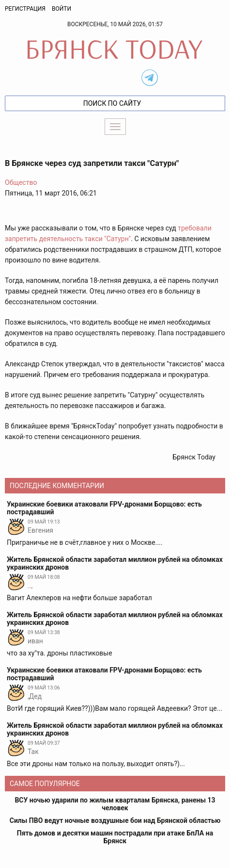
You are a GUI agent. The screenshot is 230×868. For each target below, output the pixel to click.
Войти (61, 9)
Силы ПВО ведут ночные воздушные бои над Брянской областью (115, 820)
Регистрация (25, 9)
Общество (21, 182)
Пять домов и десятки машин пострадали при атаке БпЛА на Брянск (115, 837)
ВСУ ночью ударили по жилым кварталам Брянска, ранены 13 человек (115, 804)
